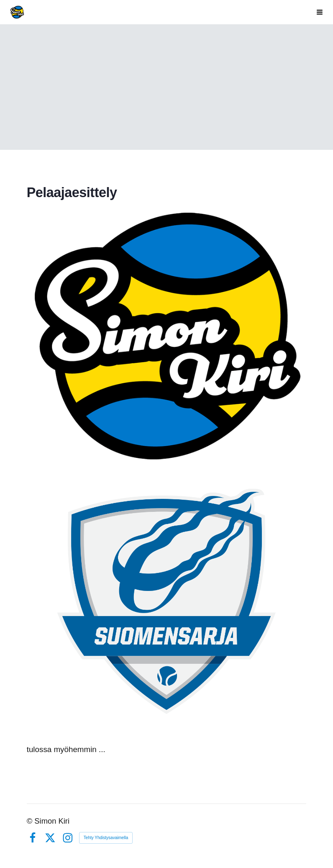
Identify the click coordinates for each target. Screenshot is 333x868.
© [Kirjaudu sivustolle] (31, 821)
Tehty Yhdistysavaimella (106, 838)
